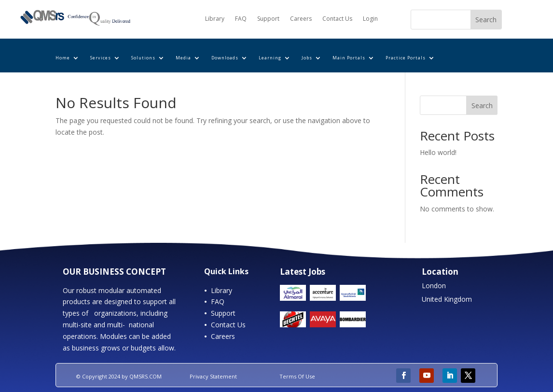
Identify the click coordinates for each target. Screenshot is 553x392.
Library (215, 19)
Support (268, 19)
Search (482, 105)
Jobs (307, 58)
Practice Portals (406, 58)
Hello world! (438, 152)
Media (183, 58)
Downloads (225, 58)
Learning (270, 58)
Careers (301, 19)
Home (63, 58)
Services (101, 58)
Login (370, 19)
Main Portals (349, 58)
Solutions (143, 58)
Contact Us (337, 19)
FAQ (241, 19)
